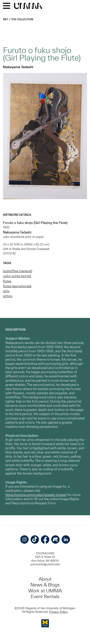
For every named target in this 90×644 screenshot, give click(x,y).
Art (6, 19)
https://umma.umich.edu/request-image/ (36, 495)
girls (6, 291)
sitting (8, 296)
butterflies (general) (18, 271)
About (45, 579)
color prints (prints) (17, 276)
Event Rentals (45, 596)
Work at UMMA (45, 591)
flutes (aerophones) (17, 286)
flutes (7, 281)
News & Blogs (45, 585)
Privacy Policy (58, 612)
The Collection (22, 19)
